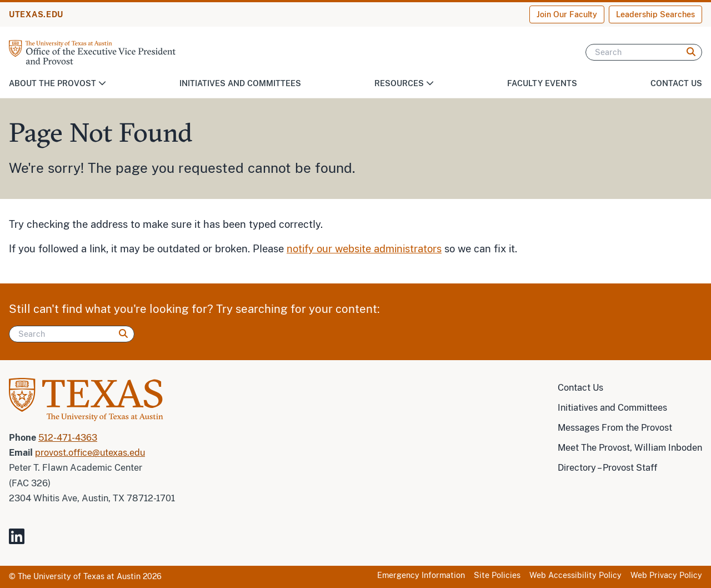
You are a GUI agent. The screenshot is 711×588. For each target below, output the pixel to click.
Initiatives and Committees (240, 83)
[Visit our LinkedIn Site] (21, 541)
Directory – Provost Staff (607, 468)
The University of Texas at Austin (79, 576)
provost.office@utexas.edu (90, 453)
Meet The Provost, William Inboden (630, 448)
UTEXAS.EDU (36, 14)
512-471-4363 (68, 438)
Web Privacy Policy (666, 575)
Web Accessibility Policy (575, 575)
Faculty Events (542, 83)
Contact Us (676, 83)
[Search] (644, 52)
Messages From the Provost (615, 428)
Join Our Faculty (567, 14)
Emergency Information (421, 575)
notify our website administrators (364, 249)
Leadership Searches (655, 14)
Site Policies (497, 575)
